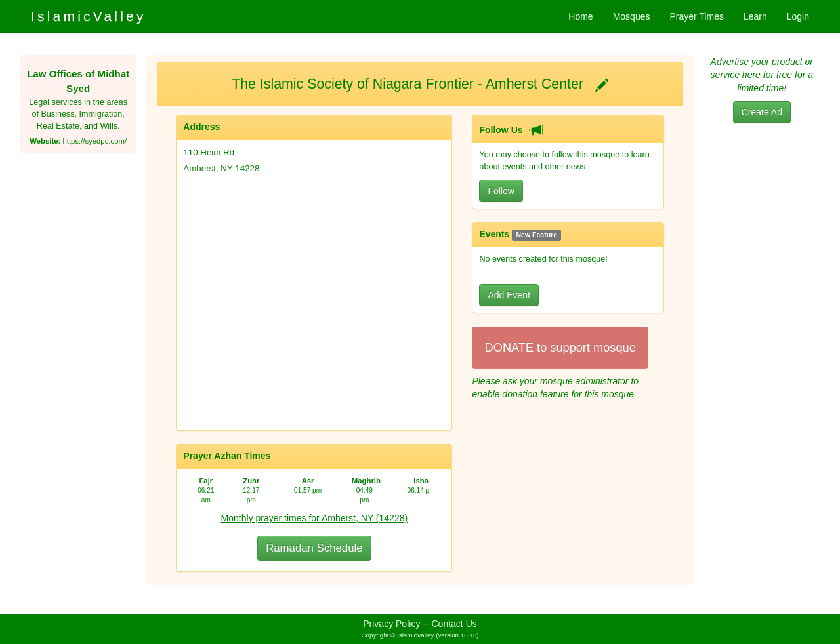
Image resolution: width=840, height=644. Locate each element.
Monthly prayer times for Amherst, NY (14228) (315, 518)
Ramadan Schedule (314, 548)
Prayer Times (696, 16)
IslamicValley (89, 16)
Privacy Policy (391, 624)
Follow (501, 191)
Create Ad (762, 112)
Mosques (632, 16)
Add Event (509, 295)
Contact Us (454, 624)
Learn (755, 16)
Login (798, 16)
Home (580, 16)
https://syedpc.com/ (94, 141)
